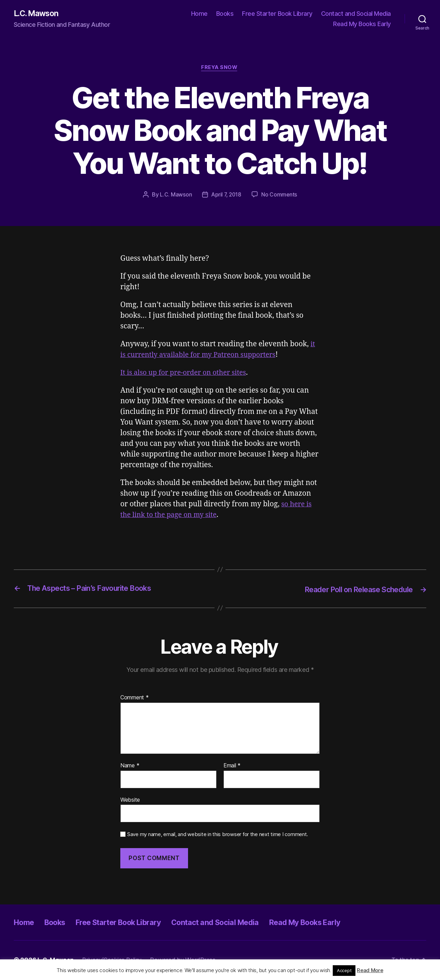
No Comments (280, 196)
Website (130, 800)
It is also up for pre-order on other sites (187, 374)
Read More (370, 970)
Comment (135, 699)
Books (225, 14)
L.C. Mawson (38, 14)
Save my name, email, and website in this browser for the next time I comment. (218, 835)
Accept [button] (344, 970)
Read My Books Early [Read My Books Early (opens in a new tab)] (362, 24)
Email (232, 766)
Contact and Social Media (356, 14)
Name (130, 766)
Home (199, 14)
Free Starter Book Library (277, 14)
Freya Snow (220, 69)
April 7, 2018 (226, 196)
